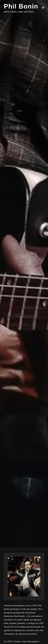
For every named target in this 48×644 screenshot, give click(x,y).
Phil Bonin (21, 6)
